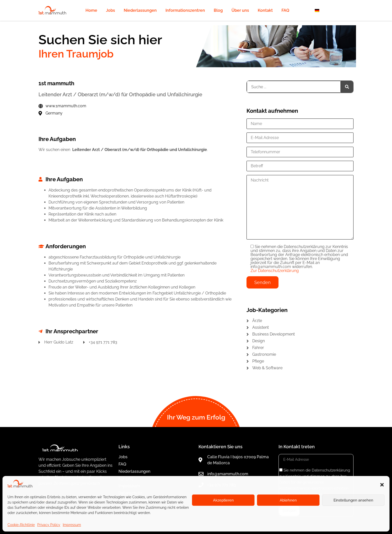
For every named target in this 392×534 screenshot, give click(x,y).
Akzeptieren (223, 500)
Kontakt (265, 10)
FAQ (285, 10)
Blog (218, 10)
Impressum (72, 525)
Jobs (110, 10)
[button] (382, 485)
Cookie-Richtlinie (21, 525)
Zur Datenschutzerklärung (275, 271)
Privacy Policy (49, 525)
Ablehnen (288, 500)
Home (91, 10)
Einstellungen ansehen (353, 500)
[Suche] (347, 87)
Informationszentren (185, 10)
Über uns (240, 10)
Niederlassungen (140, 10)
